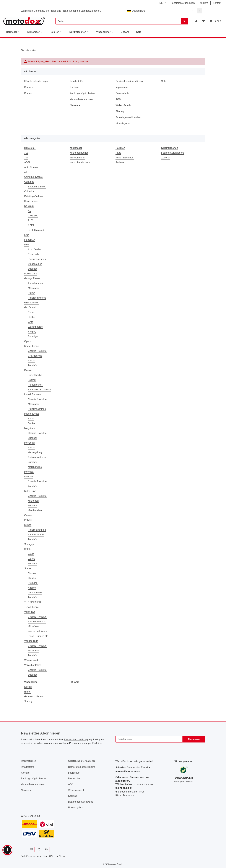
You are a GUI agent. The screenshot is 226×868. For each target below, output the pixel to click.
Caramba (29, 182)
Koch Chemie (32, 346)
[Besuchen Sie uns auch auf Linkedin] (46, 849)
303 (26, 153)
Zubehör (33, 269)
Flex (27, 245)
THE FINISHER (33, 602)
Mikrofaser (34, 288)
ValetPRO (30, 612)
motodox (29, 472)
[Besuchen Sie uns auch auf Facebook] (24, 849)
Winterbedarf (35, 593)
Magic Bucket (32, 414)
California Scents (33, 177)
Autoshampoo (35, 283)
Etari (27, 235)
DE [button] (161, 3)
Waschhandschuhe (80, 162)
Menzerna (30, 443)
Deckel (32, 317)
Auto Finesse (31, 167)
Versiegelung (35, 452)
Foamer (32, 380)
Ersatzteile (34, 254)
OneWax (29, 515)
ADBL (28, 162)
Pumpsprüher (35, 385)
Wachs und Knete (37, 631)
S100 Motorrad (36, 230)
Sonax (28, 568)
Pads (118, 153)
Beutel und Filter (37, 187)
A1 (29, 211)
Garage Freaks (32, 278)
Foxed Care (31, 274)
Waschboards (35, 327)
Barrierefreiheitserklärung (129, 81)
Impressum (122, 87)
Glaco (31, 554)
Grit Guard (30, 307)
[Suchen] (118, 21)
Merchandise (35, 467)
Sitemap (120, 111)
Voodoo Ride (31, 641)
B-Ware (75, 682)
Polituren (120, 162)
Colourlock (30, 191)
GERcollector (31, 303)
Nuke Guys (30, 491)
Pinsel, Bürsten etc (38, 636)
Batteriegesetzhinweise (128, 117)
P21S (31, 225)
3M (26, 158)
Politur (31, 293)
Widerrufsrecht (124, 105)
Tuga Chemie (32, 607)
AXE (27, 172)
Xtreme (32, 588)
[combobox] (160, 11)
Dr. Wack (29, 206)
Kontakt (217, 3)
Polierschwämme (37, 298)
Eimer (31, 312)
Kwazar (28, 370)
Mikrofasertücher (79, 153)
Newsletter (76, 105)
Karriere (204, 3)
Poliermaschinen (37, 259)
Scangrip (29, 544)
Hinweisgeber (123, 123)
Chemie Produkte (37, 351)
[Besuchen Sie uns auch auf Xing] (39, 849)
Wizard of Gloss (33, 665)
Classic (32, 578)
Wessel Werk (31, 660)
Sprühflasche (35, 375)
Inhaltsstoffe (76, 81)
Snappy (32, 332)
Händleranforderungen (183, 3)
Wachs (32, 559)
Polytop (28, 520)
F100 (31, 220)
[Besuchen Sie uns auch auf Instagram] (31, 849)
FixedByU (30, 240)
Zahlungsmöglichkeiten (82, 93)
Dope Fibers (31, 201)
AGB (118, 99)
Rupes (28, 525)
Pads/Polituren (36, 535)
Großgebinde (35, 356)
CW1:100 (33, 216)
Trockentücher (78, 158)
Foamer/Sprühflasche (173, 153)
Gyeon (28, 341)
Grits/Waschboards (35, 696)
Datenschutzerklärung (76, 740)
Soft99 (28, 549)
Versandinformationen (82, 99)
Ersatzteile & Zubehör (40, 390)
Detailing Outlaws (34, 196)
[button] (196, 21)
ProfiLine (33, 583)
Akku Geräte (35, 249)
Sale (139, 32)
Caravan (33, 573)
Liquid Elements (33, 394)
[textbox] (160, 11)
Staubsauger (35, 264)
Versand (63, 856)
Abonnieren (194, 739)
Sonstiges (33, 336)
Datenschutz (122, 93)
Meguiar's (30, 428)
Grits (31, 322)
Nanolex (29, 477)
